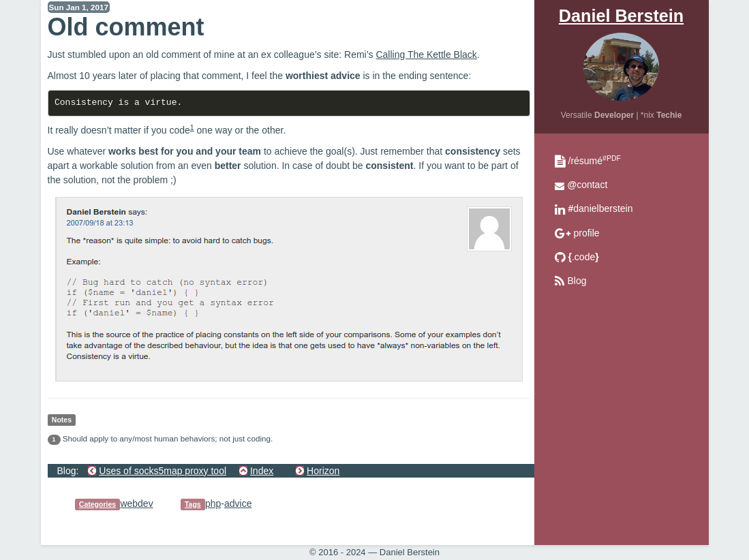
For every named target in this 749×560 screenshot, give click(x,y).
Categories (97, 504)
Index (262, 471)
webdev (136, 503)
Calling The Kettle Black (426, 55)
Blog (577, 281)
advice (238, 503)
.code (584, 257)
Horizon (323, 471)
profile (587, 233)
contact (588, 185)
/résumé (595, 161)
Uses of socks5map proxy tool (163, 471)
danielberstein (601, 208)
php (213, 503)
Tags (193, 504)
